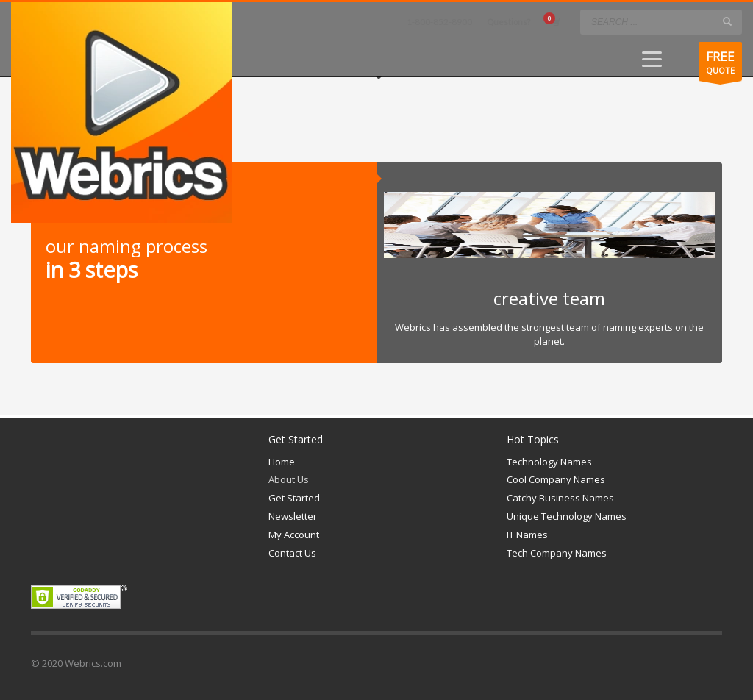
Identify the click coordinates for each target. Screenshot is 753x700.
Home (282, 462)
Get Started (294, 498)
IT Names (527, 535)
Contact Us (292, 553)
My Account (294, 535)
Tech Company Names (557, 553)
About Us (289, 479)
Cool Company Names (556, 479)
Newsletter (293, 516)
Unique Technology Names (567, 516)
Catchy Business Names (560, 498)
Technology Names (549, 462)
